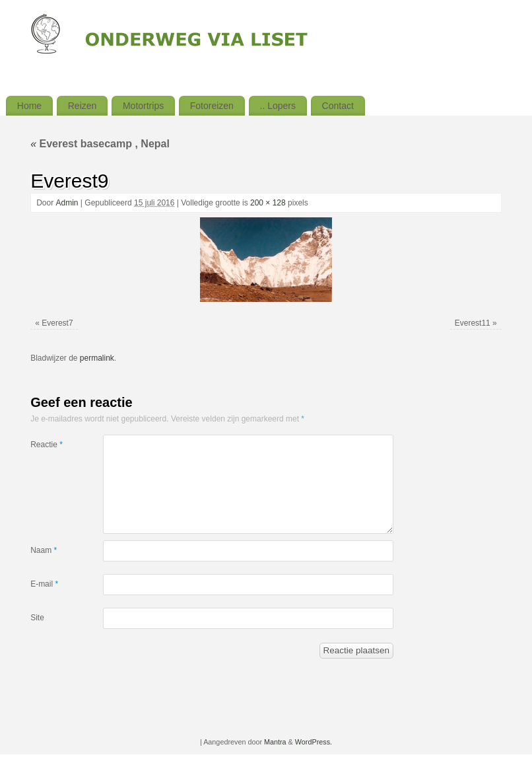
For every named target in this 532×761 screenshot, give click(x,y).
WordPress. (314, 742)
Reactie (47, 445)
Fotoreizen (212, 106)
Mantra (275, 742)
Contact (338, 106)
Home (29, 106)
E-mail (44, 584)
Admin (67, 203)
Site (37, 618)
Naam (44, 550)
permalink (97, 358)
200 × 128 (268, 203)
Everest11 (473, 323)
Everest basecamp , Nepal (100, 144)
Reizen (83, 106)
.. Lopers (278, 106)
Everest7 (57, 323)
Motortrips (143, 106)
